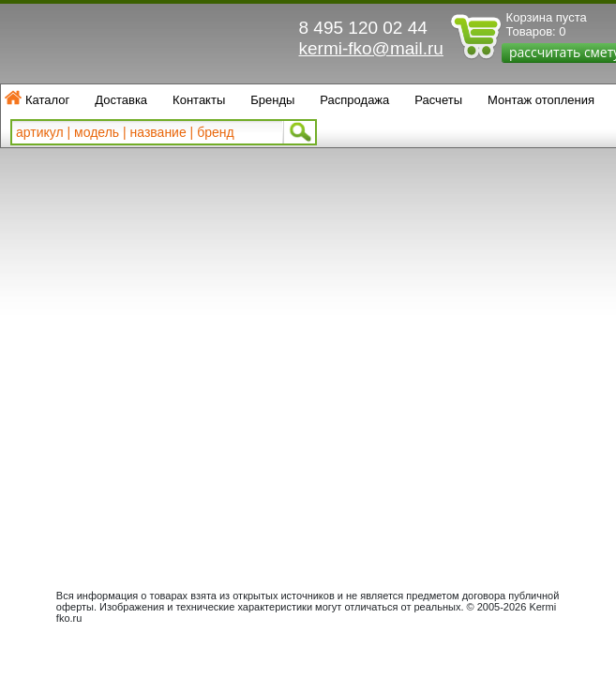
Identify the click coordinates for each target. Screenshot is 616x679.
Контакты (199, 100)
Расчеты (438, 100)
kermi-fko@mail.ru (371, 48)
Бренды (272, 100)
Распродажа (354, 100)
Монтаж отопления (541, 100)
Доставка (121, 100)
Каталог (47, 100)
